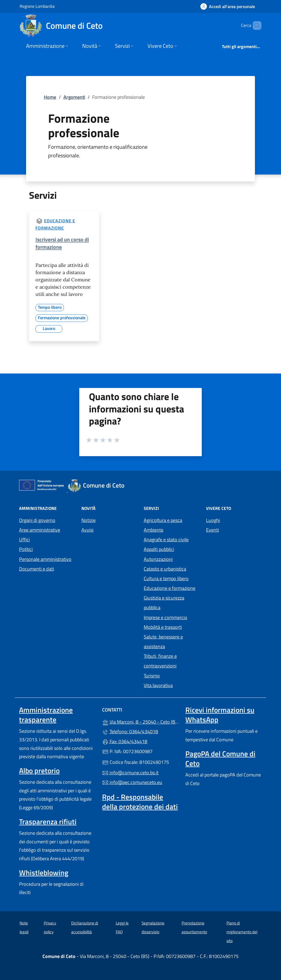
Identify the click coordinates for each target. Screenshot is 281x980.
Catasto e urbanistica (165, 569)
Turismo (152, 676)
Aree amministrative (40, 530)
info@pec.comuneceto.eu (132, 782)
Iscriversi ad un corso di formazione (62, 243)
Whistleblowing (44, 873)
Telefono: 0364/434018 (130, 732)
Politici (26, 549)
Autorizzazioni (158, 559)
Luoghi (213, 520)
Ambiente (154, 530)
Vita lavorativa (158, 685)
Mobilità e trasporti (163, 627)
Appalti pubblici (159, 549)
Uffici (24, 540)
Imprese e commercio (165, 617)
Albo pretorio (39, 771)
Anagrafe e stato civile (166, 540)
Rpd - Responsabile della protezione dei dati (140, 802)
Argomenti (74, 97)
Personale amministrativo (45, 559)
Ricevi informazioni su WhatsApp (220, 715)
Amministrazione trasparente (46, 715)
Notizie (89, 520)
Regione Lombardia (37, 6)
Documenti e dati (37, 569)
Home (50, 97)
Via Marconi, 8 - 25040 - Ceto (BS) (140, 721)
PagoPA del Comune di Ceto (220, 758)
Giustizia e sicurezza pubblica (164, 603)
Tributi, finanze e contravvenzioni (160, 661)
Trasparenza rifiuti (48, 822)
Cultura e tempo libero (166, 578)
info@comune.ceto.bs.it (130, 773)
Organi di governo (37, 520)
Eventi (212, 530)
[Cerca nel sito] (255, 26)
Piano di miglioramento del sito (242, 932)
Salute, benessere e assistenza (163, 642)
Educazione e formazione (170, 588)
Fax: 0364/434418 (125, 741)
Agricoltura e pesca (163, 520)
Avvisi (87, 530)
